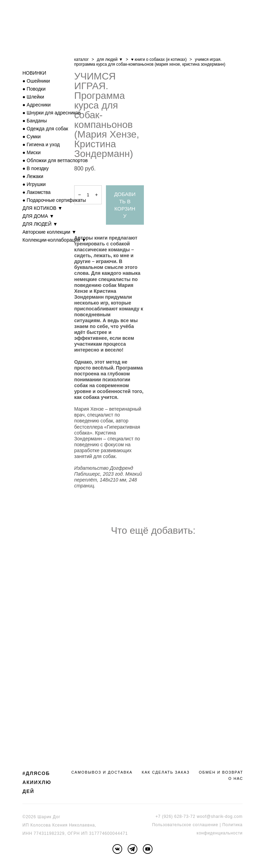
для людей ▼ (110, 59)
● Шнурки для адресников (52, 113)
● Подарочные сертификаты (54, 200)
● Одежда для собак (45, 129)
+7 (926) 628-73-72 (175, 816)
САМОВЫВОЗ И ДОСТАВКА (102, 772)
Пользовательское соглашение (185, 825)
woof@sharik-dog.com (220, 816)
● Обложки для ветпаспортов (55, 160)
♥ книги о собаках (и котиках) (159, 59)
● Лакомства (37, 192)
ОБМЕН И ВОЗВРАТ (221, 772)
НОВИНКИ (34, 73)
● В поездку (36, 168)
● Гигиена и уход (41, 144)
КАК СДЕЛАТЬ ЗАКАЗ (166, 772)
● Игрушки (34, 184)
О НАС (236, 778)
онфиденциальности (221, 833)
